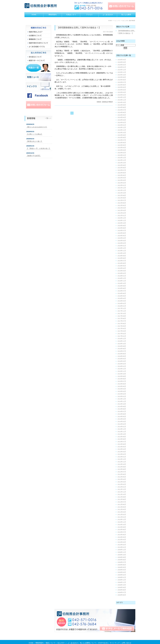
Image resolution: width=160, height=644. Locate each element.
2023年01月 (122, 155)
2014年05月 (122, 417)
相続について (50, 639)
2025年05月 (122, 87)
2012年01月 (122, 487)
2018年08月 (122, 288)
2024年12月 (122, 97)
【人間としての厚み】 (34, 134)
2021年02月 (122, 213)
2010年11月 (122, 522)
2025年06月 (122, 85)
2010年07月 (122, 532)
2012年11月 (122, 462)
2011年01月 (122, 517)
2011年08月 (122, 499)
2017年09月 (122, 316)
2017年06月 (122, 324)
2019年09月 (122, 256)
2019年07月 (122, 261)
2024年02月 (122, 123)
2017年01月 (122, 336)
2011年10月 (122, 494)
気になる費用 (126, 15)
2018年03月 (122, 301)
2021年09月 (122, 195)
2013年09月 (122, 437)
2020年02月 (122, 243)
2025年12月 (122, 70)
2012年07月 (122, 472)
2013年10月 (122, 434)
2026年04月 (122, 60)
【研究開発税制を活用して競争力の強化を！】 (79, 28)
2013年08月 (122, 439)
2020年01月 (122, 246)
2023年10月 (122, 133)
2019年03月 (122, 271)
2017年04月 (122, 329)
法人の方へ (61, 639)
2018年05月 (122, 296)
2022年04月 (122, 178)
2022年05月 (122, 175)
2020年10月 (122, 223)
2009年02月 (122, 575)
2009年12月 (122, 550)
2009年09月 (122, 557)
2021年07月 (122, 200)
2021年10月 (122, 193)
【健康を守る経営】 (34, 156)
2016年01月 (122, 366)
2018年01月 (122, 306)
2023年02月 (122, 153)
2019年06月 (122, 263)
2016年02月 (122, 364)
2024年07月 (122, 110)
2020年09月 (122, 226)
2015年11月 (122, 371)
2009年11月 (122, 552)
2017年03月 (122, 331)
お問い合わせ (126, 639)
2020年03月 (122, 241)
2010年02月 (122, 545)
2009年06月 (122, 565)
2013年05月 (122, 447)
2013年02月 (122, 454)
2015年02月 (122, 394)
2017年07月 (122, 321)
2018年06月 (122, 293)
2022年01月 (122, 185)
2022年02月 (122, 183)
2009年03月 (122, 572)
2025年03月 (122, 92)
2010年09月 (122, 527)
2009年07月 (122, 562)
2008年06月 (122, 595)
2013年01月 (122, 457)
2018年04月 (122, 298)
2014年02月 (122, 424)
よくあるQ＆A (108, 15)
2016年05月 (122, 356)
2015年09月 (122, 376)
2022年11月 (122, 160)
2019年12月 (122, 248)
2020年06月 (122, 233)
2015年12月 (122, 369)
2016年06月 (122, 354)
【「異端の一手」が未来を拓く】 (38, 149)
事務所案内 (53, 15)
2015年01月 (122, 396)
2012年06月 (122, 474)
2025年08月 (122, 80)
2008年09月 (122, 587)
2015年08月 (122, 379)
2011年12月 (122, 489)
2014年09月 (122, 407)
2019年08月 (122, 258)
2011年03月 (122, 512)
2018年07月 (122, 291)
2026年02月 (122, 65)
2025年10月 (122, 75)
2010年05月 (122, 537)
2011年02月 (122, 515)
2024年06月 (122, 112)
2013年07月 (122, 442)
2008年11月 (122, 582)
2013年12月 (122, 429)
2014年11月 (122, 401)
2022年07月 (122, 170)
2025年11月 (122, 72)
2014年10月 (122, 404)
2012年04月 (122, 479)
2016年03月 (122, 361)
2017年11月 (122, 311)
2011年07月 (122, 502)
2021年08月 (122, 198)
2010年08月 (122, 530)
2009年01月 (122, 577)
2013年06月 (122, 444)
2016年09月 (122, 346)
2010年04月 (122, 540)
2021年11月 (122, 190)
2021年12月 (122, 188)
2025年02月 (122, 95)
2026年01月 (122, 67)
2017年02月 (122, 334)
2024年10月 (122, 102)
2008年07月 (122, 592)
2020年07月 (122, 231)
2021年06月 (122, 203)
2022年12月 (122, 158)
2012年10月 (122, 464)
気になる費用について (88, 639)
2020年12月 (122, 218)
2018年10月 (122, 283)
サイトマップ (115, 639)
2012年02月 (122, 484)
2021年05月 (122, 205)
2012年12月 (122, 459)
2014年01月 (122, 427)
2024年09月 (122, 105)
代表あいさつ (71, 15)
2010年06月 (122, 535)
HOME (34, 15)
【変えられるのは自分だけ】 (37, 127)
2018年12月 (122, 278)
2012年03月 (122, 482)
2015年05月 (122, 386)
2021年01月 (122, 216)
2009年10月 (122, 555)
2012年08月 (122, 469)
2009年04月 (122, 570)
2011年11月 (122, 492)
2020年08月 (122, 228)
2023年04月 (122, 148)
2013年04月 (122, 449)
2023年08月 (122, 138)
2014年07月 (122, 411)
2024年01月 (122, 125)
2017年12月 (122, 308)
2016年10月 (122, 344)
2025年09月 (122, 77)
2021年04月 (122, 208)
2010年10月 (122, 525)
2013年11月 (122, 432)
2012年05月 (122, 477)
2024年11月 (122, 100)
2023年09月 (122, 135)
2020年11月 (122, 221)
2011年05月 (122, 507)
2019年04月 (122, 268)
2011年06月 (122, 504)
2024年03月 (122, 120)
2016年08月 (122, 349)
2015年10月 (122, 374)
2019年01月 (122, 276)
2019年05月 (122, 266)
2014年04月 (122, 419)
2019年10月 (122, 253)
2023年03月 (122, 150)
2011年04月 (122, 509)
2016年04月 (122, 359)
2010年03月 (122, 542)
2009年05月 (122, 567)
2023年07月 (122, 140)
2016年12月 (122, 339)
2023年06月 (122, 143)
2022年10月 (122, 163)
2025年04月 (122, 90)
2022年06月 (122, 173)
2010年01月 (122, 547)
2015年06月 (122, 384)
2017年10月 (122, 314)
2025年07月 (122, 82)
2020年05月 (122, 236)
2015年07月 (122, 381)
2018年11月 (122, 281)
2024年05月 (122, 115)
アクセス (89, 15)
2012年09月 (122, 467)
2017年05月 (122, 326)
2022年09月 (122, 165)
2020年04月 (122, 238)
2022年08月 (122, 168)
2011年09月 (122, 497)
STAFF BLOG (103, 639)
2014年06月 (122, 414)
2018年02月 (122, 303)
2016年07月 (122, 351)
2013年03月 (122, 452)
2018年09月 (122, 286)
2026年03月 (122, 62)
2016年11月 (122, 341)
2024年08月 (122, 107)
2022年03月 (122, 180)
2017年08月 (122, 318)
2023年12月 (122, 127)
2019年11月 (122, 251)
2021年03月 (122, 210)
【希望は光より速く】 (34, 141)
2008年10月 (122, 585)
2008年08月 (122, 590)
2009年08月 (122, 560)
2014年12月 (122, 399)
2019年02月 (122, 273)
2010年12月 (122, 520)
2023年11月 (122, 130)
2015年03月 (122, 391)
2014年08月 (122, 409)
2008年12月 (122, 580)
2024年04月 (122, 117)
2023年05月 (122, 145)
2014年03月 (122, 422)
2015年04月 (122, 389)
